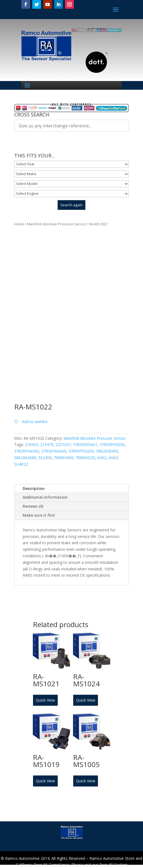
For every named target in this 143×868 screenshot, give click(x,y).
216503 (31, 445)
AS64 (113, 458)
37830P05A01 (85, 445)
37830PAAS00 (54, 451)
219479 (47, 445)
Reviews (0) (33, 506)
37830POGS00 (81, 451)
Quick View (45, 700)
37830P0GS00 (112, 445)
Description (34, 488)
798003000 (63, 458)
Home (19, 224)
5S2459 (45, 458)
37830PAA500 (27, 451)
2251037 (63, 445)
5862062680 (25, 458)
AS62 (102, 458)
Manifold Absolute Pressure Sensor (57, 224)
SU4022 (21, 464)
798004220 (85, 458)
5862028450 (107, 451)
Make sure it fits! (39, 515)
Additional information (45, 497)
